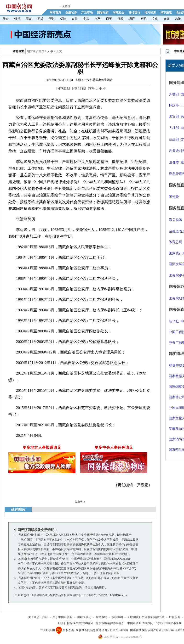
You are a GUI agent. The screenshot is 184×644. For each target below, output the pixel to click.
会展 (167, 19)
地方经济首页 (36, 51)
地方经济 (150, 12)
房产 (132, 19)
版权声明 (117, 617)
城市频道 (166, 12)
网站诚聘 (101, 617)
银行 (17, 19)
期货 (40, 19)
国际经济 (103, 12)
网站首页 (55, 12)
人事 (50, 51)
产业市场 (87, 12)
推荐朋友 (63, 89)
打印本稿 (79, 89)
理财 (52, 19)
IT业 (75, 19)
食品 (86, 19)
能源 (121, 19)
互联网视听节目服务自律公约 (146, 617)
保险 (63, 19)
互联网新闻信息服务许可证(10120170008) (102, 630)
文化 (155, 19)
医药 (144, 19)
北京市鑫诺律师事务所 (110, 623)
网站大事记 (84, 617)
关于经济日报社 (38, 617)
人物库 (66, 6)
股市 (6, 19)
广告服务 (175, 617)
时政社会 (119, 12)
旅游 (178, 19)
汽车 (98, 19)
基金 (29, 19)
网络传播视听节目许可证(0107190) (152, 630)
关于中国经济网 (63, 617)
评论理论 (134, 12)
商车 (109, 19)
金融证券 (71, 12)
